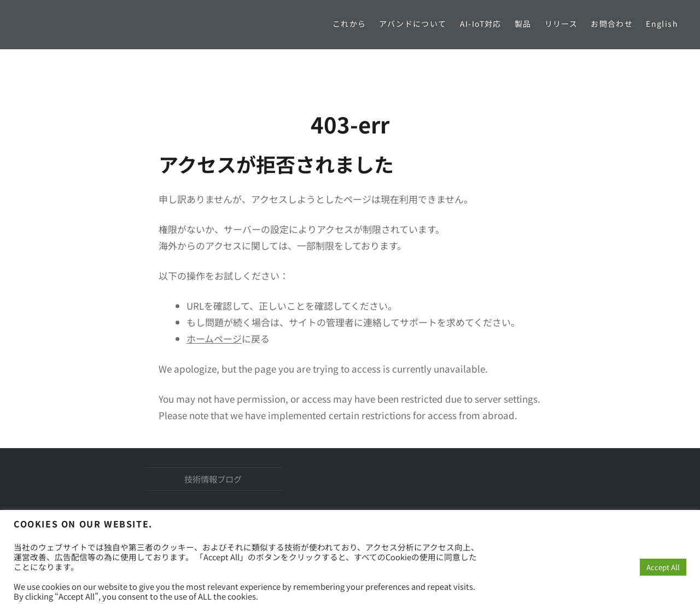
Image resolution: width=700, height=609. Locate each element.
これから (349, 24)
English (662, 24)
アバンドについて (413, 24)
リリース (561, 24)
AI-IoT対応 (481, 24)
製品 (523, 24)
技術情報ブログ (213, 479)
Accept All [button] (663, 567)
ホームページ (214, 338)
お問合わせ (612, 24)
